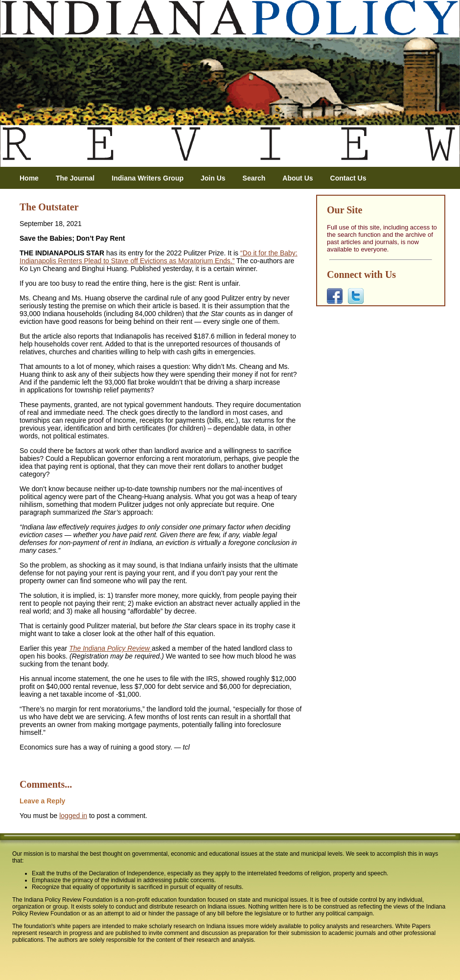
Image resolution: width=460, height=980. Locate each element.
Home (29, 178)
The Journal (75, 178)
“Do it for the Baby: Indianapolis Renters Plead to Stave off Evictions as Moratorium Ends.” (159, 257)
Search (254, 178)
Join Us (213, 178)
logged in (73, 816)
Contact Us (348, 178)
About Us (298, 178)
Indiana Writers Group (148, 178)
